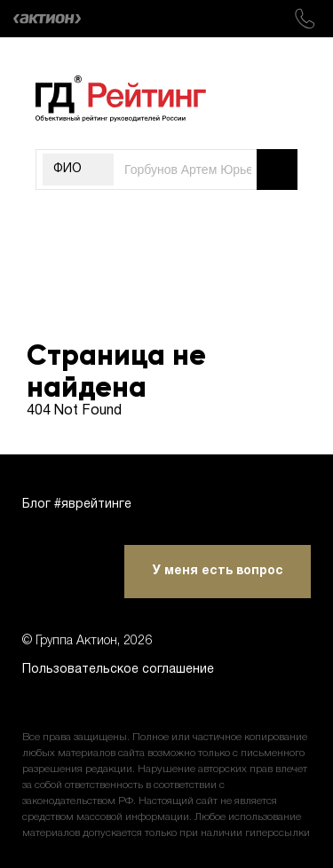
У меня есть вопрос (218, 571)
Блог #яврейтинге (77, 505)
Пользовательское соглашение (118, 670)
